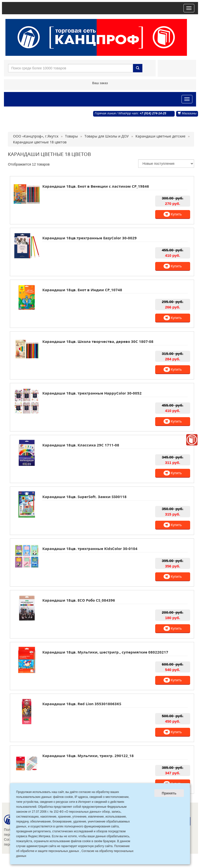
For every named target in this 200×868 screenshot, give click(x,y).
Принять (169, 793)
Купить (173, 214)
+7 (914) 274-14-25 (153, 113)
